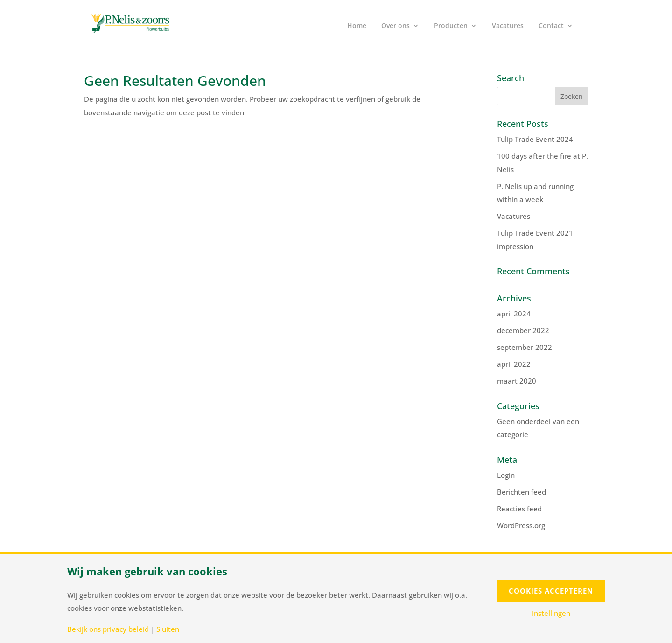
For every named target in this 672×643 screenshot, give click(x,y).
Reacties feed (519, 509)
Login (506, 475)
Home (357, 26)
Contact (551, 26)
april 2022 (514, 364)
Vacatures (508, 26)
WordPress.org (521, 525)
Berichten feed (521, 492)
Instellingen (551, 613)
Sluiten (168, 629)
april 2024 (514, 314)
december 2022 (523, 330)
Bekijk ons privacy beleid (108, 629)
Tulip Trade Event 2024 (535, 139)
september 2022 (525, 347)
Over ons (395, 26)
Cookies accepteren (551, 591)
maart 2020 (517, 381)
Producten (451, 26)
